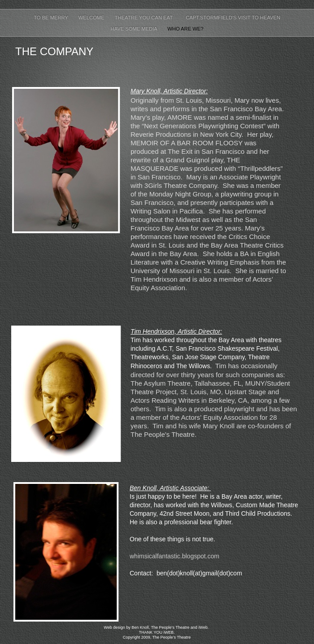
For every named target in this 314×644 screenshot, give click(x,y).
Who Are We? (185, 29)
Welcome (92, 17)
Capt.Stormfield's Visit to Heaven (233, 17)
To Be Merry (52, 17)
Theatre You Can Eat (146, 17)
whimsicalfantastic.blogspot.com (174, 556)
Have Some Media (135, 29)
